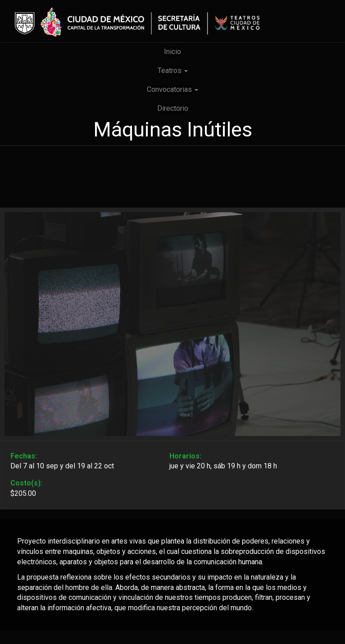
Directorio (173, 108)
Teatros (173, 70)
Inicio (172, 52)
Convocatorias (172, 89)
